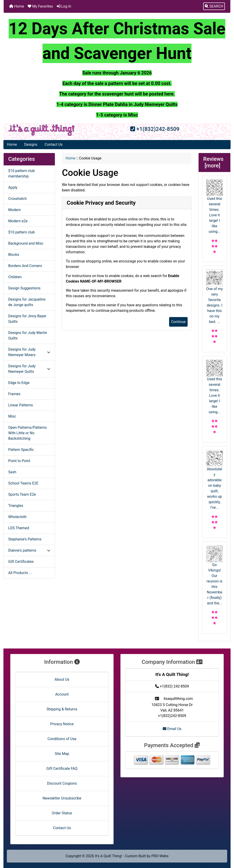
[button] (214, 6)
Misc (12, 416)
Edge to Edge (19, 383)
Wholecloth (17, 517)
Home (17, 6)
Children (15, 277)
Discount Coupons (62, 783)
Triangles (16, 506)
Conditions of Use (62, 739)
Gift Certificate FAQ (62, 769)
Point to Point (19, 461)
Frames (14, 394)
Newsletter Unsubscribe (62, 798)
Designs (31, 144)
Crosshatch (17, 199)
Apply (13, 187)
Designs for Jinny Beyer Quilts (27, 319)
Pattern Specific (21, 450)
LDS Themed (19, 528)
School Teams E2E (23, 483)
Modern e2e (18, 221)
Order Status (62, 813)
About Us (62, 679)
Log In (64, 6)
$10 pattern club (21, 232)
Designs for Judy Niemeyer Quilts (29, 369)
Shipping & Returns (62, 709)
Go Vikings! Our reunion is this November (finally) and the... (214, 575)
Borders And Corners (25, 266)
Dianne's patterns (29, 550)
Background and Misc (26, 243)
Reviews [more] (214, 162)
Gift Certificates (21, 562)
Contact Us (54, 144)
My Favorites (40, 6)
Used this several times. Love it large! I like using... (214, 207)
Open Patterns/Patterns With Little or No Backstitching (27, 433)
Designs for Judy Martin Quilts (28, 335)
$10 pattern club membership (21, 173)
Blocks (14, 255)
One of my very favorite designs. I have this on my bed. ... (214, 297)
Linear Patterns (21, 405)
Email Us (172, 729)
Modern (15, 210)
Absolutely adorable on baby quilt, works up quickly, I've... (214, 480)
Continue (178, 322)
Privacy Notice (62, 724)
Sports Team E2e (22, 494)
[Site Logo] (41, 130)
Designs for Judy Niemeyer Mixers (29, 352)
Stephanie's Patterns (25, 539)
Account (62, 694)
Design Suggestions (24, 288)
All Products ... (20, 573)
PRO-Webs (160, 856)
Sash (12, 472)
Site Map (62, 754)
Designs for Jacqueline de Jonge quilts (27, 302)
